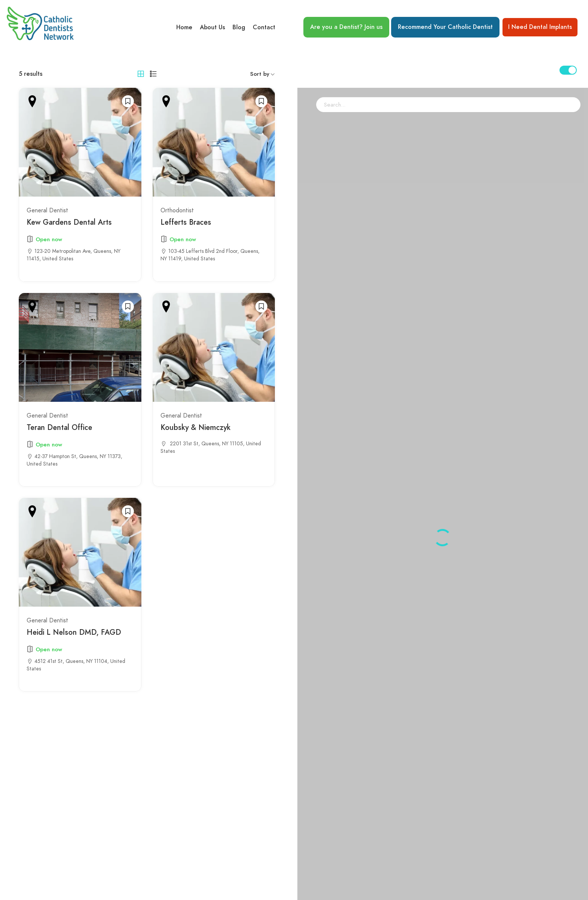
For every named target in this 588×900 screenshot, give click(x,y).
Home (184, 27)
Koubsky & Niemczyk (196, 427)
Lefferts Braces (186, 222)
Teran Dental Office (59, 427)
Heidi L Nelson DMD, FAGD (74, 632)
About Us (212, 27)
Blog (239, 27)
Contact (264, 27)
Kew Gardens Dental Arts (69, 222)
